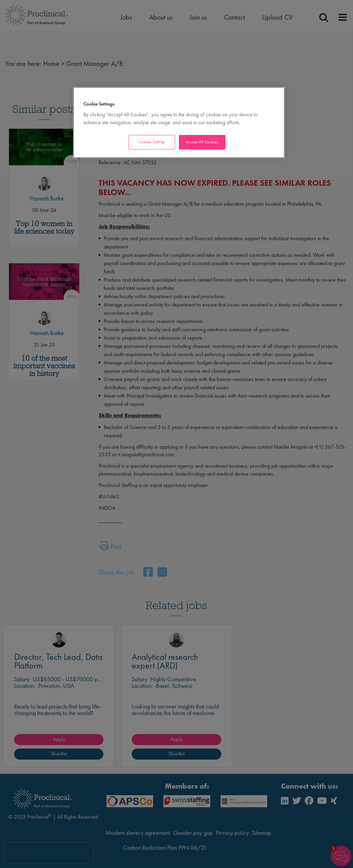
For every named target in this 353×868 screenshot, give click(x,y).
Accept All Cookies (202, 142)
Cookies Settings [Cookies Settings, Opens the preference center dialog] (152, 142)
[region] (179, 123)
